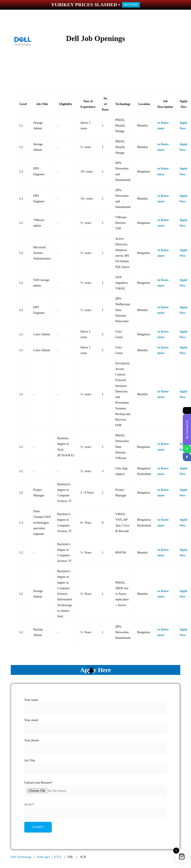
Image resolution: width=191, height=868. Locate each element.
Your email (95, 726)
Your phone (95, 746)
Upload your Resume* (38, 783)
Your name (95, 706)
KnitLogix (44, 857)
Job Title (95, 766)
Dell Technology (21, 857)
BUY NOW (131, 5)
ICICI (57, 857)
